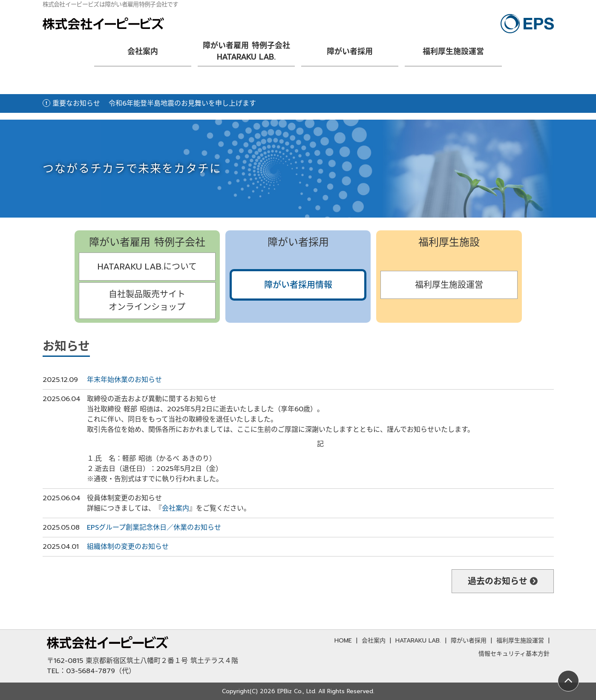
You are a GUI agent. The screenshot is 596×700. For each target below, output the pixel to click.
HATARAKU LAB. (418, 641)
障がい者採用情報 (298, 285)
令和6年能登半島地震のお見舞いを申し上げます (182, 103)
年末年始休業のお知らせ (124, 380)
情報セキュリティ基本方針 (514, 654)
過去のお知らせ (498, 581)
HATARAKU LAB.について (147, 267)
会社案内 (143, 52)
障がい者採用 (350, 52)
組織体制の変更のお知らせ (128, 547)
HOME (343, 641)
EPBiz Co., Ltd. (297, 691)
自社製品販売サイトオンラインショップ (147, 301)
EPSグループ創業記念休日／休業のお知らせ (154, 528)
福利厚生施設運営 (453, 52)
